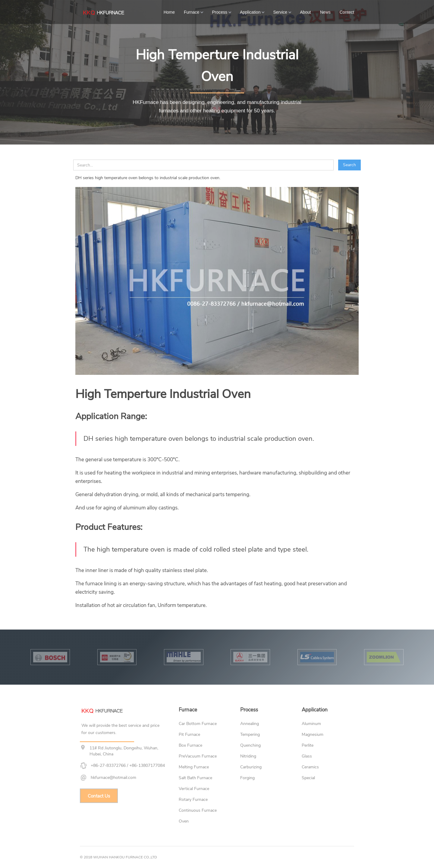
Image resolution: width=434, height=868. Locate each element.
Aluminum (311, 724)
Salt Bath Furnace (195, 778)
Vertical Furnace (194, 789)
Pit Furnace (189, 734)
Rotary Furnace (193, 800)
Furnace (192, 12)
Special (308, 778)
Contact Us (99, 796)
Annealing (250, 724)
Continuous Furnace (198, 810)
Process (220, 12)
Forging (247, 778)
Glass (307, 756)
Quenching (250, 745)
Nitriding (248, 756)
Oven (184, 821)
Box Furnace (190, 745)
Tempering (250, 734)
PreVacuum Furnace (198, 756)
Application (250, 12)
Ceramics (310, 767)
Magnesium (313, 734)
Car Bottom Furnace (198, 724)
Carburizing (251, 767)
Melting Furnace (194, 767)
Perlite (308, 745)
